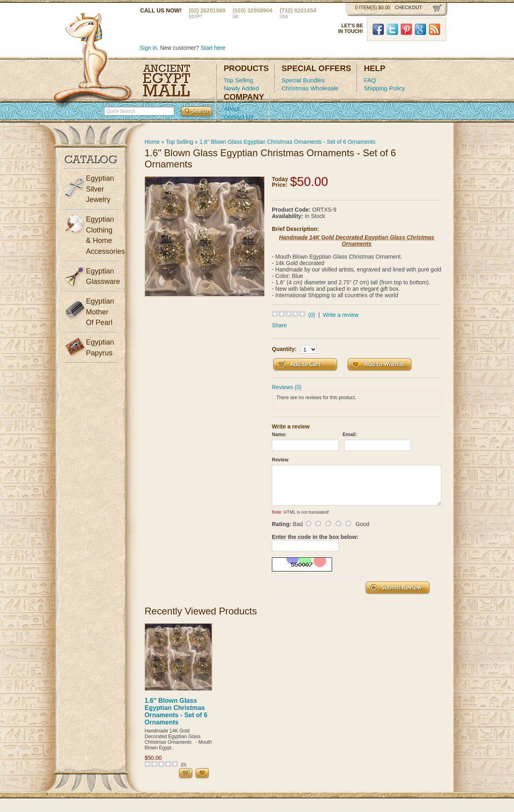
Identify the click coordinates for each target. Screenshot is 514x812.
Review (280, 460)
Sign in (148, 48)
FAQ (370, 80)
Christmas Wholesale (310, 88)
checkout (408, 8)
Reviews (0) (287, 387)
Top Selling (238, 80)
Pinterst (406, 29)
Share (279, 325)
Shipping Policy (384, 88)
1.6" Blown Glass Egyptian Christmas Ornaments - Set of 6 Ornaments (288, 142)
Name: (279, 435)
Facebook (378, 29)
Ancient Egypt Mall (167, 81)
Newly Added (241, 88)
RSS (434, 29)
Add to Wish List (379, 364)
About (232, 109)
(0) (312, 315)
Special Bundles (303, 80)
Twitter (392, 29)
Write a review (341, 315)
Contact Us (239, 117)
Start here (213, 48)
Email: (350, 435)
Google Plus (420, 29)
